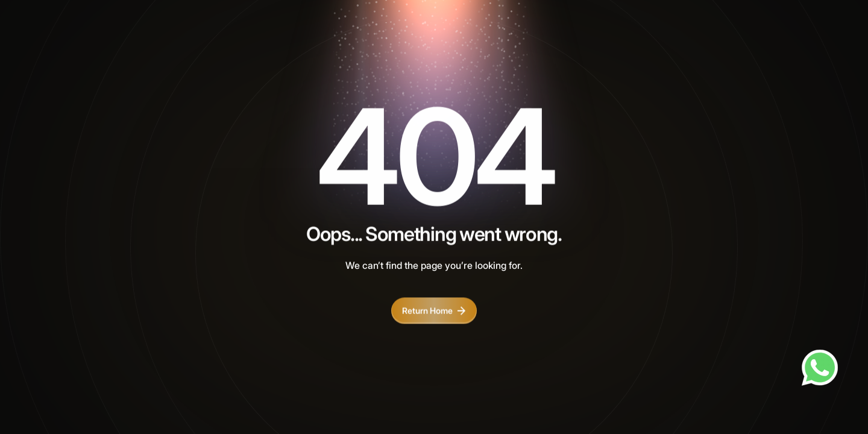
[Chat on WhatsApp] (820, 368)
